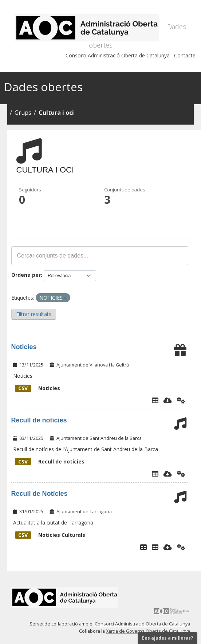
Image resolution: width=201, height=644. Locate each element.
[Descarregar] (168, 400)
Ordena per (26, 275)
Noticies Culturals (50, 535)
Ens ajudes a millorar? (167, 638)
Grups (23, 113)
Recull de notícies (39, 420)
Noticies (24, 347)
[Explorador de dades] (155, 400)
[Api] (181, 400)
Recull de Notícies (40, 494)
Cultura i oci (56, 113)
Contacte (185, 55)
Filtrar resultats (34, 314)
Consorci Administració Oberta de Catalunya (118, 55)
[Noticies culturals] (155, 547)
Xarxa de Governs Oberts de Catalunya (148, 631)
